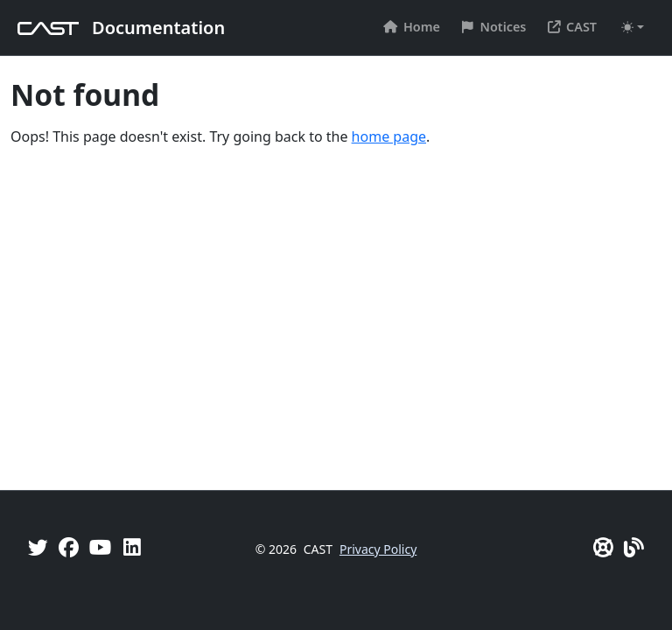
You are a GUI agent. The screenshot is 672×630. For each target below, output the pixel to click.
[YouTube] (101, 547)
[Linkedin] (132, 547)
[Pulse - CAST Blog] (634, 547)
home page (389, 136)
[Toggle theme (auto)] (633, 27)
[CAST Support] (603, 547)
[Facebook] (69, 547)
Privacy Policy (378, 549)
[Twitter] (38, 547)
